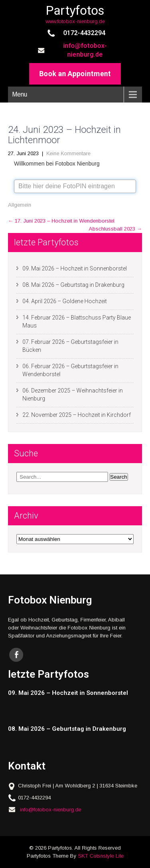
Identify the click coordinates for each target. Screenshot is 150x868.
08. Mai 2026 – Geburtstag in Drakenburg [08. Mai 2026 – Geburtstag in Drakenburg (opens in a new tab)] (73, 285)
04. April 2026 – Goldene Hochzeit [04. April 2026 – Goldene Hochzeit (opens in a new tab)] (65, 301)
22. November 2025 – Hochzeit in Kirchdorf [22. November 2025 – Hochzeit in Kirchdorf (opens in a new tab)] (77, 415)
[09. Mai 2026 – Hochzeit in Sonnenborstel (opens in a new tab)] (72, 693)
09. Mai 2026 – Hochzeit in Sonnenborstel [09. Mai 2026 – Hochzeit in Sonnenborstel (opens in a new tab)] (75, 268)
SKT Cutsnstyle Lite (101, 856)
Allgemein (20, 205)
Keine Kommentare (68, 153)
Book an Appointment (75, 74)
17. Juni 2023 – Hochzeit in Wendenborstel (61, 221)
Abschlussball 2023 (115, 229)
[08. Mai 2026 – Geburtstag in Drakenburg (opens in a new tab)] (72, 729)
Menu (20, 94)
